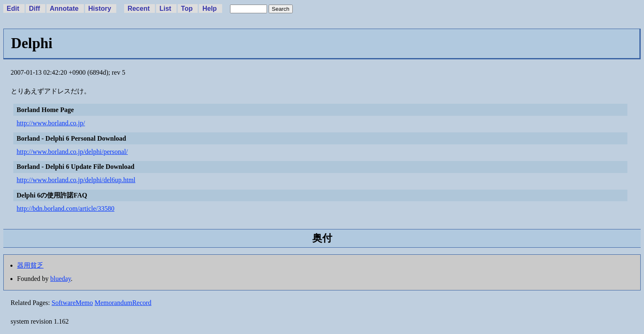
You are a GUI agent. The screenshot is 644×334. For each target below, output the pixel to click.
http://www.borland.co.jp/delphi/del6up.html (76, 180)
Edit (13, 9)
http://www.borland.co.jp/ (51, 123)
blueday (61, 279)
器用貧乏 (30, 265)
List (165, 9)
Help (209, 9)
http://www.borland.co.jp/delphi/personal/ (72, 152)
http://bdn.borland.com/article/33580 (66, 208)
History (100, 9)
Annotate (64, 9)
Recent (138, 9)
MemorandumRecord (123, 303)
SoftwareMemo (72, 303)
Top (187, 9)
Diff (35, 9)
